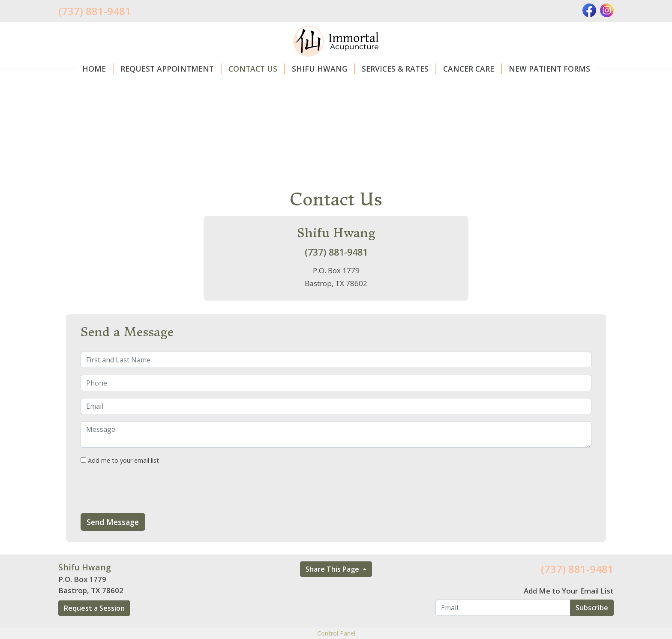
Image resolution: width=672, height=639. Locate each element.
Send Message (113, 522)
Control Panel (336, 633)
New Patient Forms (549, 69)
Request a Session (94, 608)
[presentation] (146, 489)
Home (98, 69)
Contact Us (257, 69)
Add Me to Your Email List (569, 591)
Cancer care (472, 69)
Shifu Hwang (323, 69)
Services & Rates (399, 69)
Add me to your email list (120, 460)
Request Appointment (171, 69)
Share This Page (333, 569)
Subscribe (592, 608)
